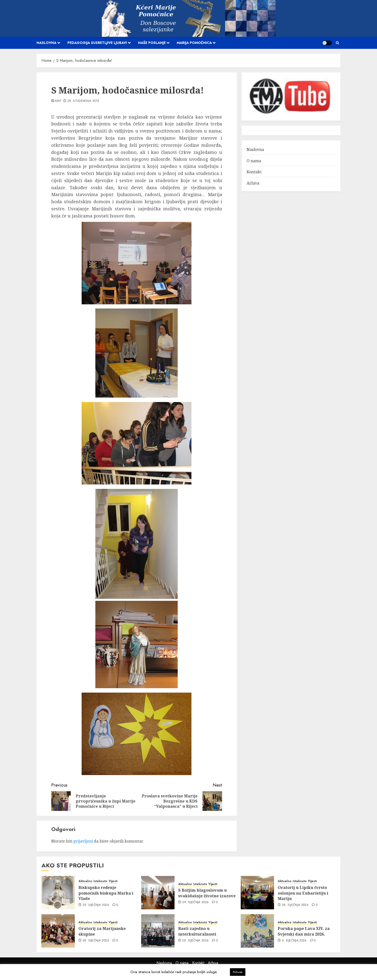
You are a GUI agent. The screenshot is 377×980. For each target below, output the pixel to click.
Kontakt (254, 172)
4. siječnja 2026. (295, 941)
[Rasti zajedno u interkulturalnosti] (158, 931)
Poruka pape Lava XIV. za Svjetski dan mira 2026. (304, 931)
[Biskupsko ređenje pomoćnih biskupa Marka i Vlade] (58, 893)
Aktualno (85, 881)
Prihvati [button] (238, 972)
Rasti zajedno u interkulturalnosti (197, 931)
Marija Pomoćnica (194, 43)
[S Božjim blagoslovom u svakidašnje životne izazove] (158, 893)
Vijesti (113, 881)
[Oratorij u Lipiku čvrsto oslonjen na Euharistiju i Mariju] (257, 893)
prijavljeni (83, 841)
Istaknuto (100, 881)
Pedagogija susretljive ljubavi (97, 43)
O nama (254, 161)
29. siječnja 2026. (96, 905)
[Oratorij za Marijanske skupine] (58, 931)
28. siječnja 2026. (296, 905)
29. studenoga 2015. (84, 101)
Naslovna (46, 43)
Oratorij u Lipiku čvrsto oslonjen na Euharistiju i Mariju (303, 893)
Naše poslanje (152, 43)
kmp (58, 101)
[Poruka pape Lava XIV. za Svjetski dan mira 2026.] (257, 931)
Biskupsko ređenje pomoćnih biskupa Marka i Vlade (106, 893)
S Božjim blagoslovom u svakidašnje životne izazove (207, 893)
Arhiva (253, 183)
